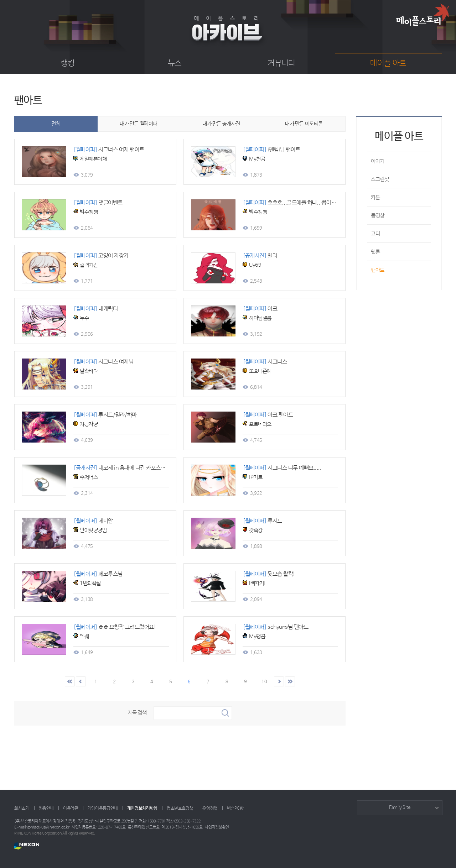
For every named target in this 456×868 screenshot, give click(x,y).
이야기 (378, 161)
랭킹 (68, 63)
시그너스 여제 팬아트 (109, 150)
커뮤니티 (281, 63)
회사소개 (22, 809)
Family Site (400, 808)
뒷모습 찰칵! (269, 574)
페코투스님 (98, 574)
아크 (260, 309)
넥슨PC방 (235, 809)
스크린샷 (380, 179)
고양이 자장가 (101, 256)
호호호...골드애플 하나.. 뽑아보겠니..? (298, 203)
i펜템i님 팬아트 (271, 150)
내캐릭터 (95, 309)
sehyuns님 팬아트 (275, 627)
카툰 (375, 197)
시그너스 (265, 362)
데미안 (93, 521)
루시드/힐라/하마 (105, 415)
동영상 (378, 216)
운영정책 (210, 809)
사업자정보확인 (217, 827)
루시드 (262, 521)
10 (264, 682)
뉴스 (175, 63)
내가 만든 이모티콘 (304, 124)
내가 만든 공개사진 (221, 124)
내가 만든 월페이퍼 (139, 124)
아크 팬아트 (268, 415)
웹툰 (375, 252)
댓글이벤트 (98, 203)
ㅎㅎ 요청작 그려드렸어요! (115, 627)
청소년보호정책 (180, 809)
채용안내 (46, 809)
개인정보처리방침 (142, 809)
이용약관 (71, 809)
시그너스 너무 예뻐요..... (282, 468)
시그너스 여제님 (103, 362)
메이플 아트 (388, 63)
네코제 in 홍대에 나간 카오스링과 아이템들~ (134, 468)
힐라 (260, 256)
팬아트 (378, 270)
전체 (56, 124)
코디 (375, 234)
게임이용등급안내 (103, 809)
